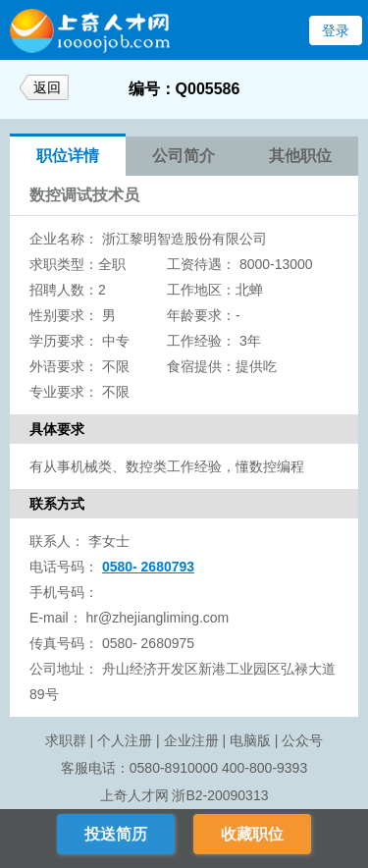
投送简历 (116, 834)
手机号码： (64, 592)
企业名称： (64, 239)
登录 (336, 30)
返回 (47, 87)
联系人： (57, 541)
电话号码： (64, 567)
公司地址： (64, 669)
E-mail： (56, 618)
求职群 (66, 740)
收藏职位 (252, 834)
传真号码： (64, 643)
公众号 (302, 740)
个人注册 (125, 740)
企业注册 (191, 740)
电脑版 (250, 740)
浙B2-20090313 (220, 795)
